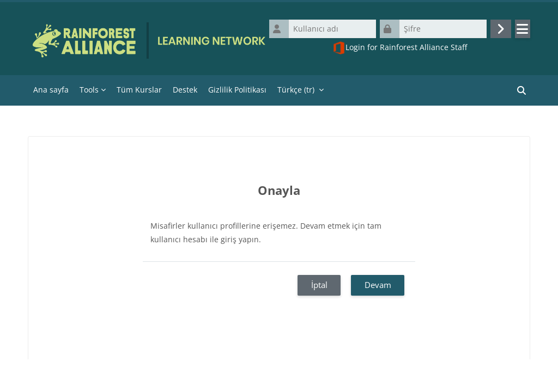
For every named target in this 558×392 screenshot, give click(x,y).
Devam (378, 285)
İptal (319, 285)
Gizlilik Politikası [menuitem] (237, 90)
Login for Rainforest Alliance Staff (400, 48)
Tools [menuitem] (89, 90)
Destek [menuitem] (185, 90)
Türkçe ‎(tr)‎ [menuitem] (296, 90)
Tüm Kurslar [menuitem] (139, 90)
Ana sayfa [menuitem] (51, 90)
